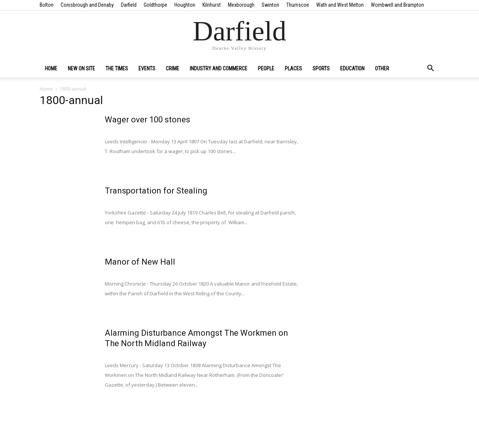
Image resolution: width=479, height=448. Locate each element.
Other (382, 68)
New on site (81, 68)
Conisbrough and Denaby (87, 5)
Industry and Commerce (219, 68)
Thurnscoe (298, 5)
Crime (173, 68)
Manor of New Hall (140, 262)
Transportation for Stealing (156, 191)
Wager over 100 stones (147, 120)
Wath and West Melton (340, 5)
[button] (430, 69)
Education (352, 68)
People (266, 68)
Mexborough (241, 5)
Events (147, 68)
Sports (321, 68)
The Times (117, 68)
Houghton (185, 5)
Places (293, 68)
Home (51, 68)
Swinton (270, 5)
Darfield (129, 5)
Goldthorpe (155, 5)
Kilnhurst (212, 5)
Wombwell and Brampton (397, 5)
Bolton (47, 5)
